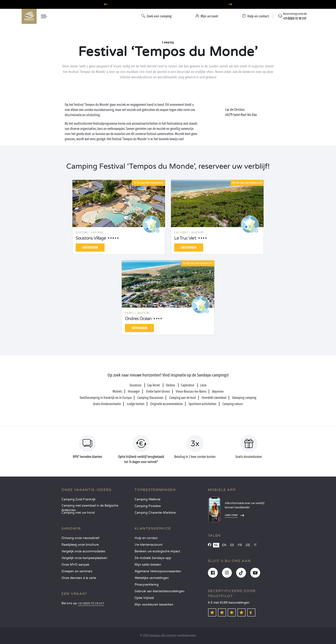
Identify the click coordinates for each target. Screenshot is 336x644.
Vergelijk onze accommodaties (83, 551)
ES (232, 545)
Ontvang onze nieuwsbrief (80, 538)
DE (248, 545)
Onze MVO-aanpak (75, 565)
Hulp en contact (146, 538)
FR (240, 545)
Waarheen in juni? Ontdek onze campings (168, 4)
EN (224, 545)
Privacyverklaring (147, 585)
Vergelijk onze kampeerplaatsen (84, 558)
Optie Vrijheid (144, 598)
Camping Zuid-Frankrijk (79, 499)
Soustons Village (91, 238)
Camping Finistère (148, 506)
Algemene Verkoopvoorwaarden (158, 571)
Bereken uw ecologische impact (157, 551)
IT (255, 545)
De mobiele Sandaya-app (153, 558)
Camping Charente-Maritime (155, 513)
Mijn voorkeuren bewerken (154, 605)
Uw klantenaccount (148, 545)
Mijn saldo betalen (148, 565)
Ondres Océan (138, 319)
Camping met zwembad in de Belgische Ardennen (90, 507)
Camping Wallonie (148, 499)
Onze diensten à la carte (79, 578)
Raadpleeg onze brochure (80, 545)
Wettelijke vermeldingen (152, 578)
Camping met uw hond (78, 513)
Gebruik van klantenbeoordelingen (160, 591)
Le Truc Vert (185, 238)
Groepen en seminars (77, 571)
